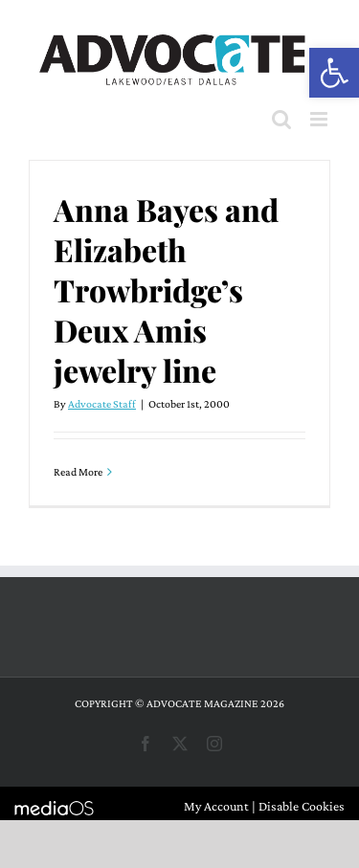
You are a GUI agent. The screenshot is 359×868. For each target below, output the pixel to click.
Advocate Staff (102, 404)
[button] (334, 73)
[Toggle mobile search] (281, 119)
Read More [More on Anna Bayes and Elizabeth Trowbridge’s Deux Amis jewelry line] (78, 472)
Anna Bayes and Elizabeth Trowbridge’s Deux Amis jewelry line (166, 289)
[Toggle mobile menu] (320, 119)
